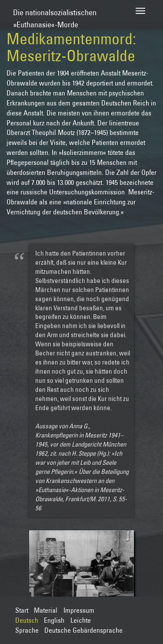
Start (22, 610)
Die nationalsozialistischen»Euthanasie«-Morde (55, 15)
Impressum (79, 610)
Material (46, 610)
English (54, 620)
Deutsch (27, 620)
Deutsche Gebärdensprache (83, 630)
